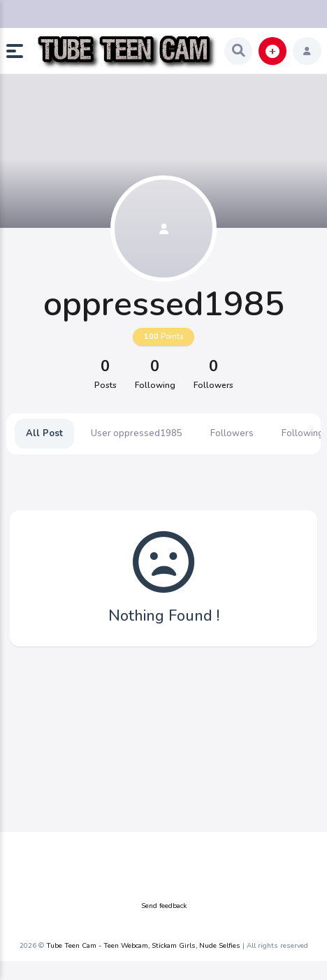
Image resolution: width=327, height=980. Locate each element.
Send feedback (164, 906)
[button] (20, 51)
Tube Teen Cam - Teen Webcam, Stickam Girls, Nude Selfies (143, 946)
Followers (232, 433)
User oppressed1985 (137, 433)
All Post (44, 433)
